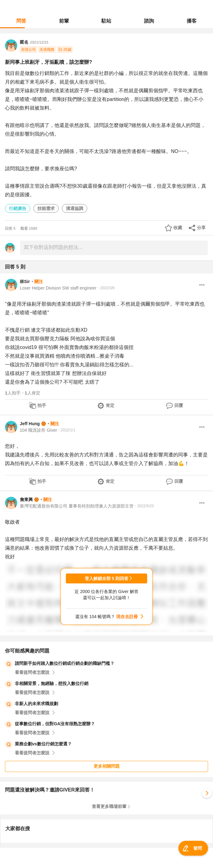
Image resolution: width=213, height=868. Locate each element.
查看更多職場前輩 (109, 806)
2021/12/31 (39, 42)
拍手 (42, 405)
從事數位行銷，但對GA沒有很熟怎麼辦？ (55, 724)
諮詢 (149, 21)
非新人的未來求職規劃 (36, 704)
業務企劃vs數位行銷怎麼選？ (43, 744)
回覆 (179, 405)
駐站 (106, 21)
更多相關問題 (107, 766)
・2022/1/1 (66, 430)
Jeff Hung (30, 424)
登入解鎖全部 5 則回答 (107, 578)
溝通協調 (75, 208)
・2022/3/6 (106, 288)
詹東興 (26, 499)
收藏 (178, 228)
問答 (21, 21)
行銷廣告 (18, 208)
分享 (201, 228)
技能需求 (46, 208)
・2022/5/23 (144, 506)
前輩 (64, 21)
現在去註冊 (127, 617)
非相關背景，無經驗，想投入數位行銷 (52, 683)
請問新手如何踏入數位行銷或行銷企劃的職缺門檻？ (65, 663)
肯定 (110, 405)
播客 (192, 21)
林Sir (25, 281)
